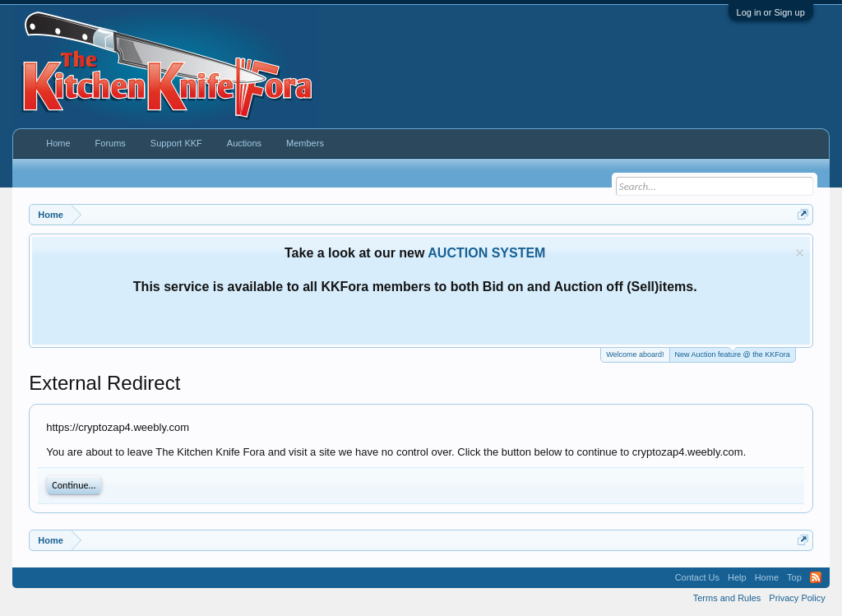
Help (737, 577)
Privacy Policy (797, 598)
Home (58, 143)
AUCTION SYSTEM (486, 253)
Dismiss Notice (800, 253)
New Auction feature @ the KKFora (733, 353)
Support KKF (176, 143)
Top (794, 577)
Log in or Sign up (771, 12)
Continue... (74, 485)
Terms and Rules (727, 598)
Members (305, 143)
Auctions (244, 143)
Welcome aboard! (635, 354)
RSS (816, 577)
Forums (111, 143)
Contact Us (697, 577)
